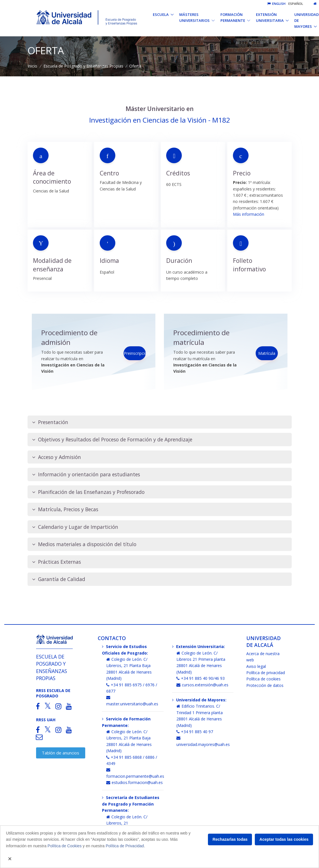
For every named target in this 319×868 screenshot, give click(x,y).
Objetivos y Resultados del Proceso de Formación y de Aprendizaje (112, 440)
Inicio (32, 66)
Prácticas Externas (57, 562)
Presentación (50, 422)
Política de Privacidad (125, 846)
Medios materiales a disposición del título (84, 544)
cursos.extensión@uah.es (202, 685)
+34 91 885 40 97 (195, 732)
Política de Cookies (64, 846)
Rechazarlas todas (230, 839)
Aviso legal (256, 666)
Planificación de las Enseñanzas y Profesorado (88, 492)
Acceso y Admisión (57, 457)
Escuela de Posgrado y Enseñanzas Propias (83, 66)
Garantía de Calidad (59, 579)
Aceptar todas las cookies (284, 839)
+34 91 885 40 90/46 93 (201, 678)
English (276, 4)
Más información (249, 214)
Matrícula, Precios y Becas (65, 509)
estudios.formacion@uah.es (135, 782)
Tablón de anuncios (61, 753)
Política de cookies (263, 679)
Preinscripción (135, 353)
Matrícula (267, 353)
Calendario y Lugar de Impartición (75, 527)
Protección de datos (265, 685)
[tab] (160, 422)
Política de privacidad (266, 673)
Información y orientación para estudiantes (86, 474)
